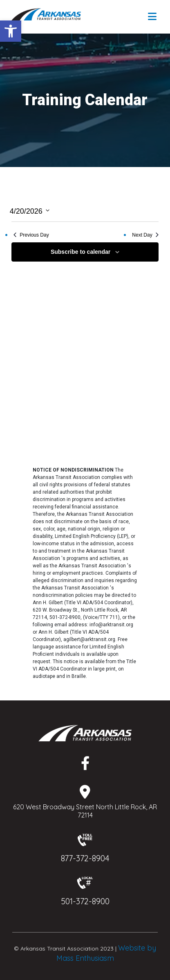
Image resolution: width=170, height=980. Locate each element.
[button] (11, 31)
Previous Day (31, 235)
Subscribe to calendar (81, 252)
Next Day (145, 235)
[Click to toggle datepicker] (30, 211)
